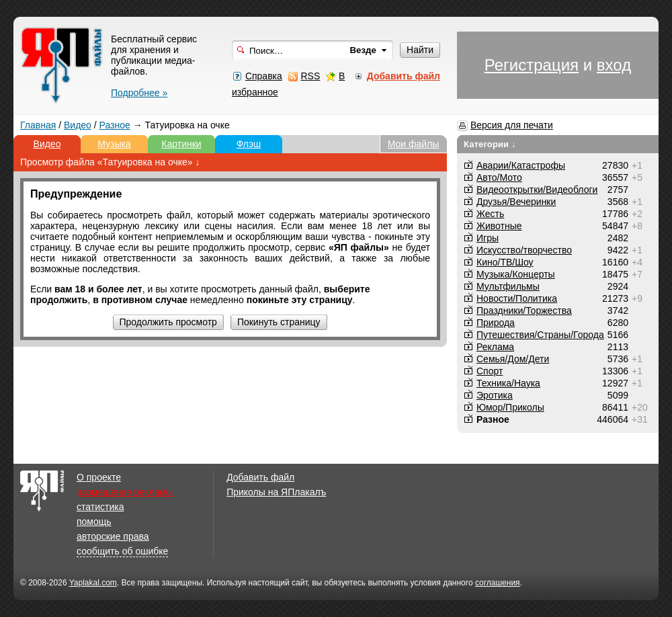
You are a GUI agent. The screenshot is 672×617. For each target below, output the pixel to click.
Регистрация (532, 65)
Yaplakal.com (93, 583)
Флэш (249, 144)
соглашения (498, 583)
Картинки (181, 144)
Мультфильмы (508, 286)
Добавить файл (260, 477)
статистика (100, 507)
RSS (310, 76)
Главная (38, 125)
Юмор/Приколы (510, 407)
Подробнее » (139, 93)
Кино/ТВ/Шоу (505, 262)
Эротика (495, 395)
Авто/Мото (499, 177)
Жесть (490, 214)
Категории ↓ (490, 144)
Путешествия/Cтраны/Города (540, 335)
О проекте (99, 477)
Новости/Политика (517, 298)
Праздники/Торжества (524, 311)
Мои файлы (414, 144)
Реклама (495, 347)
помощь (94, 522)
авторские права (113, 536)
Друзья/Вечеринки (516, 202)
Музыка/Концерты (516, 274)
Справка (264, 76)
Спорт (490, 371)
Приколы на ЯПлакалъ (276, 492)
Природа (496, 323)
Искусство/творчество (524, 250)
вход (614, 65)
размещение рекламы (125, 492)
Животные (499, 226)
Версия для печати (512, 125)
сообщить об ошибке (122, 551)
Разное (115, 125)
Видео (78, 125)
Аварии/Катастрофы (521, 165)
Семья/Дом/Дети (513, 359)
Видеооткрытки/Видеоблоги (537, 190)
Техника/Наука (508, 383)
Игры (488, 238)
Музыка (114, 144)
